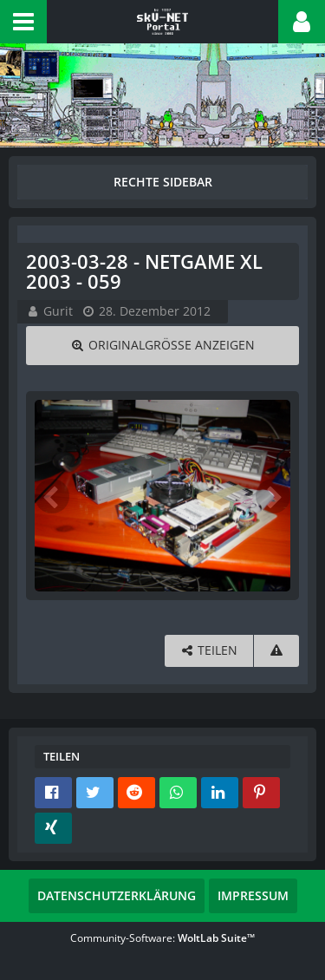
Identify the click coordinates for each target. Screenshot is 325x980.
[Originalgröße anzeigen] (162, 346)
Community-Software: (162, 938)
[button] (23, 22)
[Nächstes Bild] (273, 496)
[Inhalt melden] (276, 651)
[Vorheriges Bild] (52, 496)
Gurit (58, 311)
